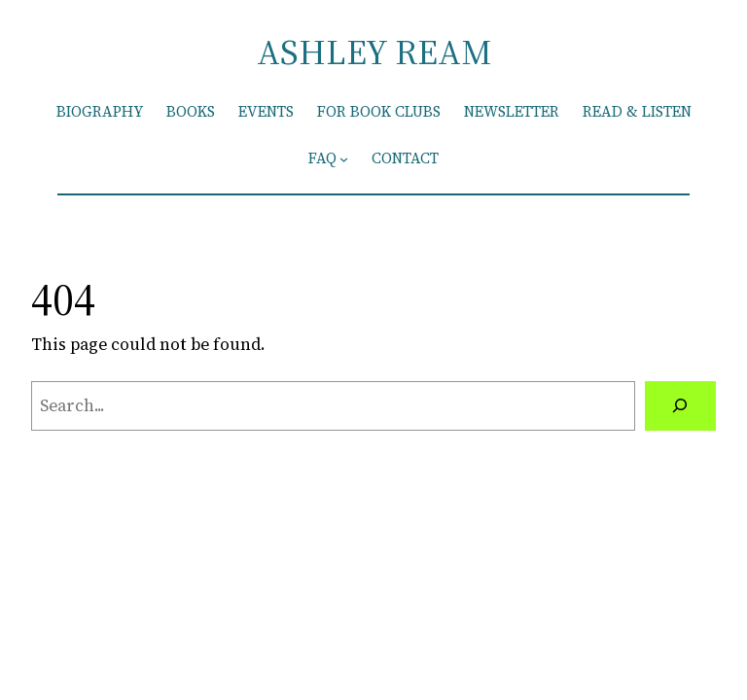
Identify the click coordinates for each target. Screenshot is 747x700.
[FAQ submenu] (344, 159)
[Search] (680, 406)
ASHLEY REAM (374, 52)
